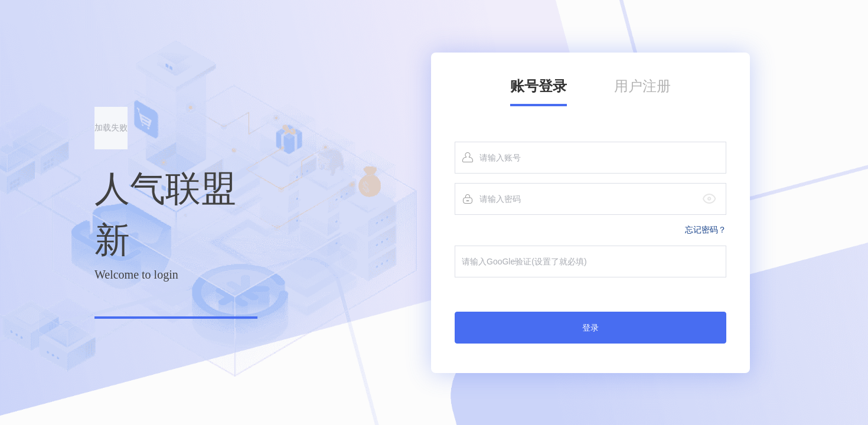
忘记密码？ (706, 230)
